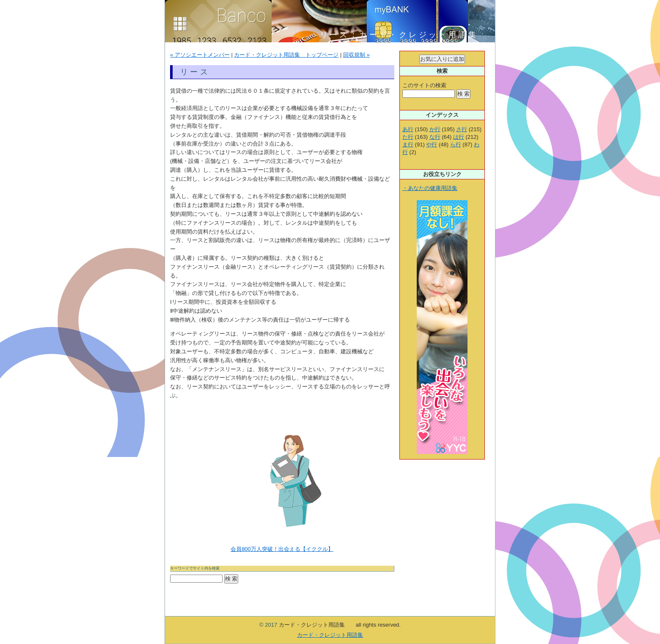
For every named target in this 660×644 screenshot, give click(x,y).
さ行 (462, 129)
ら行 (456, 144)
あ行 (408, 129)
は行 (459, 137)
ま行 (408, 144)
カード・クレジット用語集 (330, 635)
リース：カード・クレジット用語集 (404, 35)
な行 (435, 137)
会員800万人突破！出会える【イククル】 (282, 549)
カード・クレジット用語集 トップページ (286, 55)
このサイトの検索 (424, 85)
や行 (432, 144)
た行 (408, 137)
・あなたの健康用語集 (430, 188)
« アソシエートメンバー (200, 55)
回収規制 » (356, 55)
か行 (435, 129)
